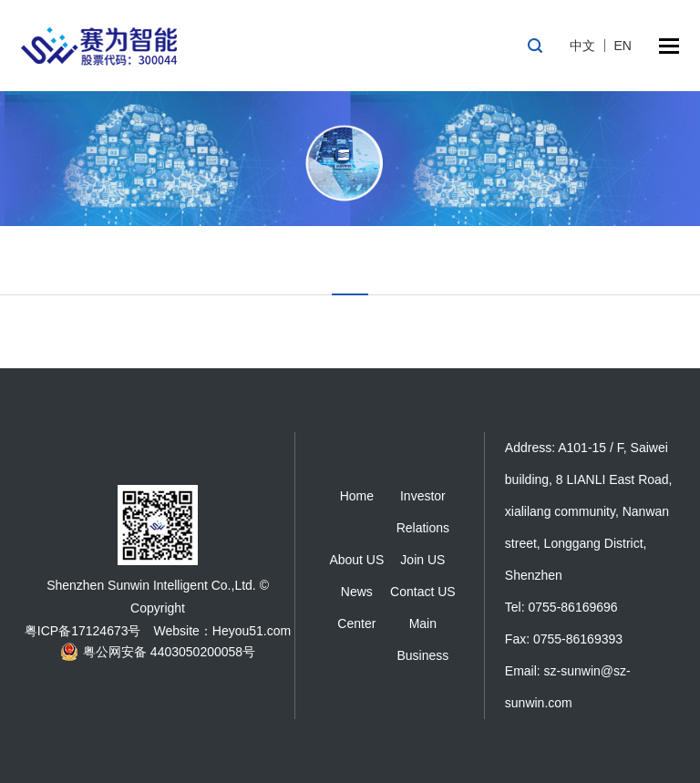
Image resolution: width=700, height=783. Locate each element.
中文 (582, 46)
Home (357, 496)
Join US (422, 560)
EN (623, 46)
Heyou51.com (252, 631)
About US (356, 560)
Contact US (423, 592)
